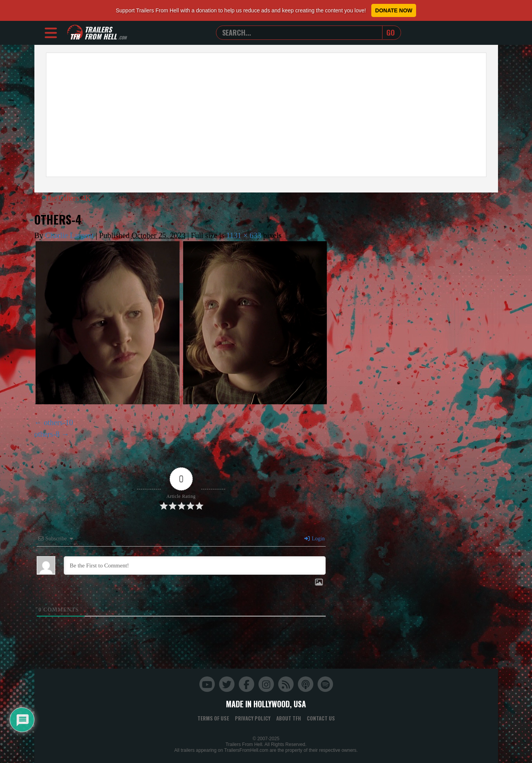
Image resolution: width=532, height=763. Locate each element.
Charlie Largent (70, 235)
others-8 (47, 434)
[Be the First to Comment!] (195, 565)
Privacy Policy (253, 718)
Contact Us (321, 718)
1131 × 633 (244, 235)
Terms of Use (213, 718)
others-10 (59, 422)
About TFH (289, 718)
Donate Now (394, 10)
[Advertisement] (266, 115)
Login (314, 539)
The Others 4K (63, 198)
